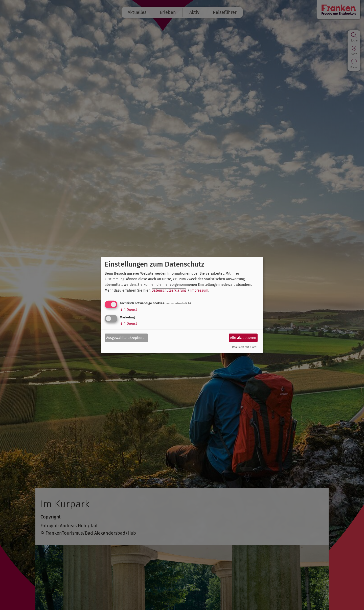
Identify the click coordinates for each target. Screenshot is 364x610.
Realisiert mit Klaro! (245, 347)
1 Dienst (128, 310)
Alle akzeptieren (243, 337)
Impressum (199, 290)
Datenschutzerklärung (169, 290)
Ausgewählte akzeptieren (126, 337)
